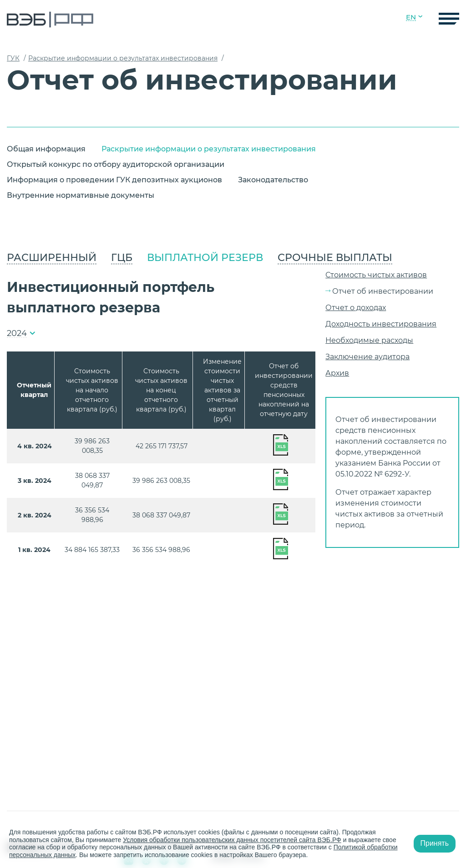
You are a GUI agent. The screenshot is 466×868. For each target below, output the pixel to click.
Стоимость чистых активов (376, 275)
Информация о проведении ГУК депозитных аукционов (114, 180)
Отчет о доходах (356, 308)
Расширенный (52, 258)
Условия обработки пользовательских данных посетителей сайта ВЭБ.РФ (232, 840)
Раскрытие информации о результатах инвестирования (209, 149)
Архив (337, 373)
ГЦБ (122, 258)
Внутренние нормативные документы (81, 195)
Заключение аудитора (367, 357)
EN (411, 17)
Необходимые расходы (369, 340)
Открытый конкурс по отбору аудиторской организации (116, 164)
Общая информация (46, 149)
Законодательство (273, 180)
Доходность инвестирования (381, 324)
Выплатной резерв (205, 258)
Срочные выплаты (335, 258)
